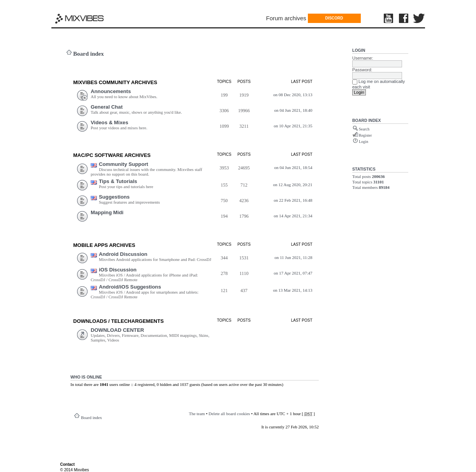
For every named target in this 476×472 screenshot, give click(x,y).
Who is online (86, 377)
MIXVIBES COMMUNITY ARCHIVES (115, 82)
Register (365, 135)
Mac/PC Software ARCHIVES (112, 155)
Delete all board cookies (229, 414)
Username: (363, 58)
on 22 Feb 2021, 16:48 (293, 200)
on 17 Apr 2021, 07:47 (293, 273)
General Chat (107, 107)
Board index (89, 54)
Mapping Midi (107, 212)
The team (197, 414)
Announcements (111, 91)
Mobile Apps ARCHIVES (104, 245)
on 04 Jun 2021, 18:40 (293, 110)
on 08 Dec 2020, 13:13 (293, 95)
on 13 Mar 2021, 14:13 (292, 290)
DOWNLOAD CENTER (117, 330)
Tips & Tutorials (118, 181)
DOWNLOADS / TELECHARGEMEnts (119, 321)
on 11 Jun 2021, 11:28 (293, 257)
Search (364, 129)
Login (359, 50)
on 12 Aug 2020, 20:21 (292, 185)
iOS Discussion (118, 270)
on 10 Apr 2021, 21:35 (293, 126)
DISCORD (334, 18)
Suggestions (114, 197)
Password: (362, 70)
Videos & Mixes (110, 122)
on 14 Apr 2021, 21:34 (293, 216)
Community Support (124, 164)
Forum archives (286, 18)
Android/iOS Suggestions (130, 287)
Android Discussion (123, 254)
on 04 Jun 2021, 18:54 (293, 167)
